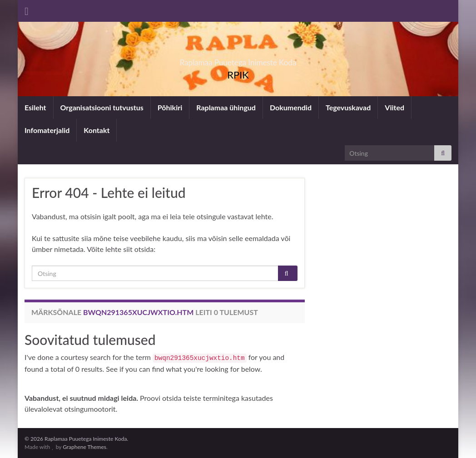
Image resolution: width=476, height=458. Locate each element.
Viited (394, 107)
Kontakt (97, 130)
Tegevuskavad (348, 107)
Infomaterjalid (47, 130)
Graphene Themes (84, 447)
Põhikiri (170, 107)
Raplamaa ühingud (226, 107)
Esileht (35, 107)
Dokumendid (291, 107)
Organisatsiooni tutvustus (102, 107)
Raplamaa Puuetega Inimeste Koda (238, 60)
